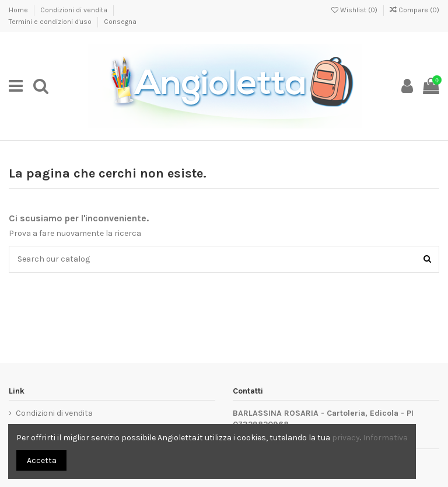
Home (19, 10)
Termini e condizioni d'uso (51, 22)
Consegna (120, 22)
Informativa (385, 438)
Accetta (42, 460)
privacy (346, 438)
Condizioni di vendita (75, 10)
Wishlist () (355, 10)
